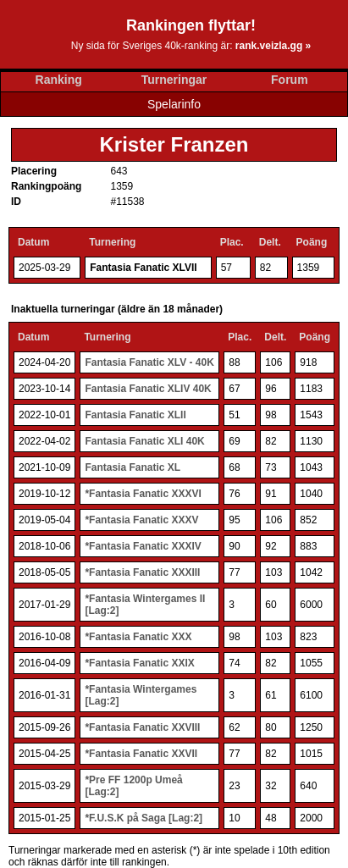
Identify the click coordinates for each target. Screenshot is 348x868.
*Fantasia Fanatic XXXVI (143, 494)
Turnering (112, 242)
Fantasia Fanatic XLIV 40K (148, 389)
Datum (33, 242)
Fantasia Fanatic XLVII (143, 268)
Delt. (270, 242)
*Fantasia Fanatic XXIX (139, 663)
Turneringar (174, 80)
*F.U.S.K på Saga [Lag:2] (144, 818)
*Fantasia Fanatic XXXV (141, 520)
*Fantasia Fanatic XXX (138, 637)
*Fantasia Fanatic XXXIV (143, 546)
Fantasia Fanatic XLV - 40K (149, 362)
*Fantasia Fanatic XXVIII (142, 727)
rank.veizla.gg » (273, 46)
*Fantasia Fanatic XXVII (141, 754)
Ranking (59, 80)
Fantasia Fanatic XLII (135, 415)
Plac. (232, 242)
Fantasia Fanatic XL (133, 467)
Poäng (312, 242)
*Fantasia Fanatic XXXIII (142, 572)
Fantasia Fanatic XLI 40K (144, 441)
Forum (290, 80)
